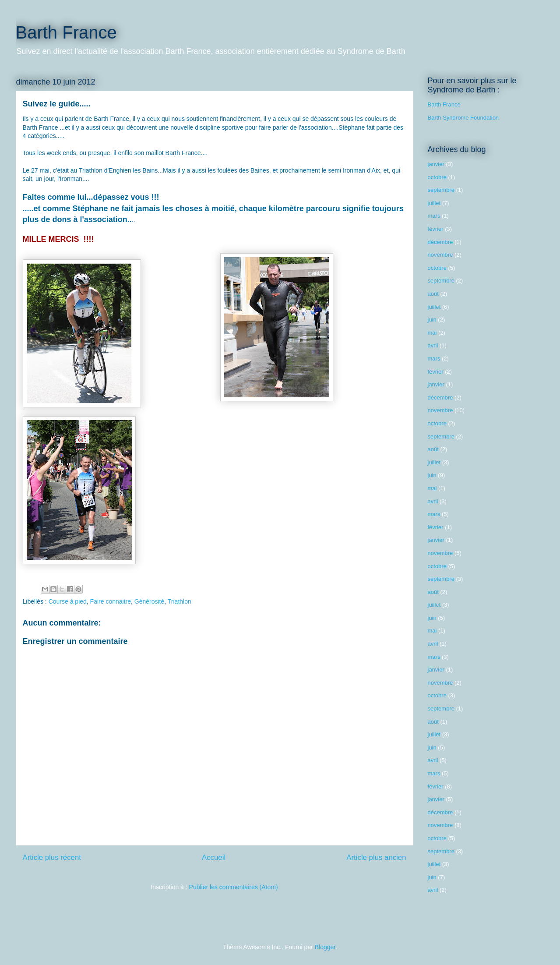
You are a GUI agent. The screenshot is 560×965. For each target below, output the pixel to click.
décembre (440, 242)
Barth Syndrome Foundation (463, 118)
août (433, 294)
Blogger (325, 947)
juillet (434, 203)
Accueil (214, 857)
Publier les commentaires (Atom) (234, 887)
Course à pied (68, 601)
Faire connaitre (111, 601)
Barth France (66, 32)
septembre (441, 190)
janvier (436, 164)
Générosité (149, 601)
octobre (437, 177)
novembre (440, 255)
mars (434, 216)
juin (432, 320)
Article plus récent (52, 857)
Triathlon (180, 601)
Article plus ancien (376, 857)
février (436, 229)
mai (432, 333)
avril (433, 345)
